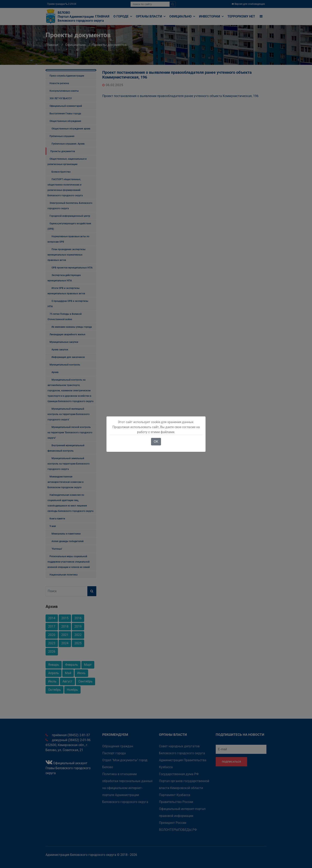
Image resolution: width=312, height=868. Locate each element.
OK (156, 442)
